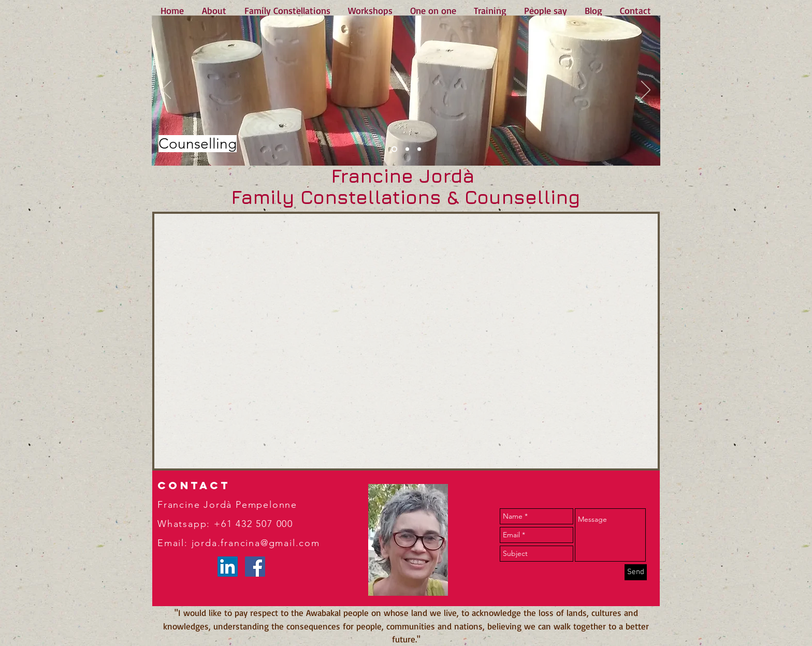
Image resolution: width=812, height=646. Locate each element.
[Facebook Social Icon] (255, 567)
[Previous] (166, 91)
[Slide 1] (394, 149)
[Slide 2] (407, 149)
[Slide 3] (419, 149)
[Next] (646, 91)
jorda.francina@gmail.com (256, 543)
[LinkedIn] (228, 567)
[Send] (636, 572)
